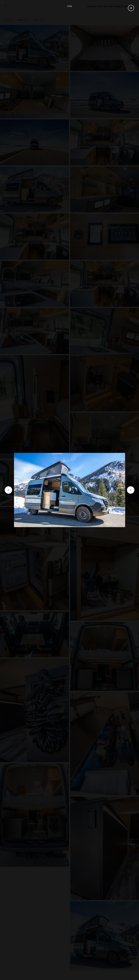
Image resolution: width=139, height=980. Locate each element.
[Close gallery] (131, 8)
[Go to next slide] (131, 490)
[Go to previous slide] (8, 490)
